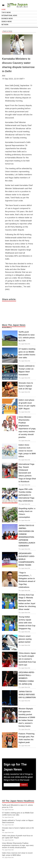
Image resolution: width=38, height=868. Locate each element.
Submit (24, 785)
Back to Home (7, 31)
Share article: (9, 299)
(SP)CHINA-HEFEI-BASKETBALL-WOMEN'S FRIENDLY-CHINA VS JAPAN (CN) (27, 678)
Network (5, 25)
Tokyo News (6, 12)
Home (4, 9)
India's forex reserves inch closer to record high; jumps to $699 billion (27, 451)
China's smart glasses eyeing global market (25, 639)
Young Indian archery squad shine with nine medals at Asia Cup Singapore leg (27, 623)
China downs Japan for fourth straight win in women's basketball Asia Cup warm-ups (27, 659)
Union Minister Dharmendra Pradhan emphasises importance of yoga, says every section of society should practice (18, 845)
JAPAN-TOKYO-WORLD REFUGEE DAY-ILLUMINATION (27, 695)
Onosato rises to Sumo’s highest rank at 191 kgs (26, 386)
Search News (7, 22)
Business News (7, 19)
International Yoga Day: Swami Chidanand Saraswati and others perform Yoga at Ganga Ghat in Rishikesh (27, 473)
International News (9, 16)
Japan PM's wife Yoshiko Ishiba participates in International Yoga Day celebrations (26, 495)
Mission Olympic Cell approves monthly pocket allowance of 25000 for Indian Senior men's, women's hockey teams (27, 717)
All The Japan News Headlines (18, 801)
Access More (6, 327)
